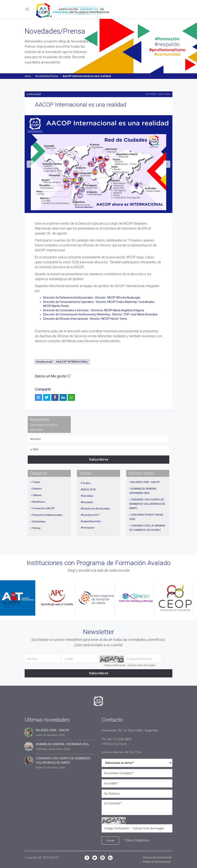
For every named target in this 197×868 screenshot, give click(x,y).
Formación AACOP (43, 508)
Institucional (34, 94)
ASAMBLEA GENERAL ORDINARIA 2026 (62, 744)
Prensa (36, 528)
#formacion (88, 527)
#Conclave (87, 496)
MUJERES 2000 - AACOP (145, 482)
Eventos (37, 488)
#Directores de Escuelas (95, 508)
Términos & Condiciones (157, 857)
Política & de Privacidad (157, 862)
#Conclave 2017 (90, 515)
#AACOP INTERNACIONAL (72, 362)
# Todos (86, 483)
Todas (36, 482)
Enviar (110, 840)
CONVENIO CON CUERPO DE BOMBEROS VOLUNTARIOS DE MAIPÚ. (147, 504)
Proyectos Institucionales (47, 515)
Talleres (37, 495)
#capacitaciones (91, 521)
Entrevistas (39, 521)
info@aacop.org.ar (114, 744)
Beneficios (39, 502)
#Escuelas (87, 502)
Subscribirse (99, 459)
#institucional (44, 362)
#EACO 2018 (88, 489)
